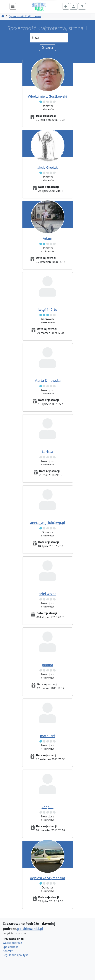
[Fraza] (49, 38)
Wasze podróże (12, 943)
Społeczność (10, 947)
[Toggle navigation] (13, 6)
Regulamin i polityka (16, 955)
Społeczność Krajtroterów (25, 16)
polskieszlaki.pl (30, 929)
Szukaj (47, 48)
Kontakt (8, 951)
